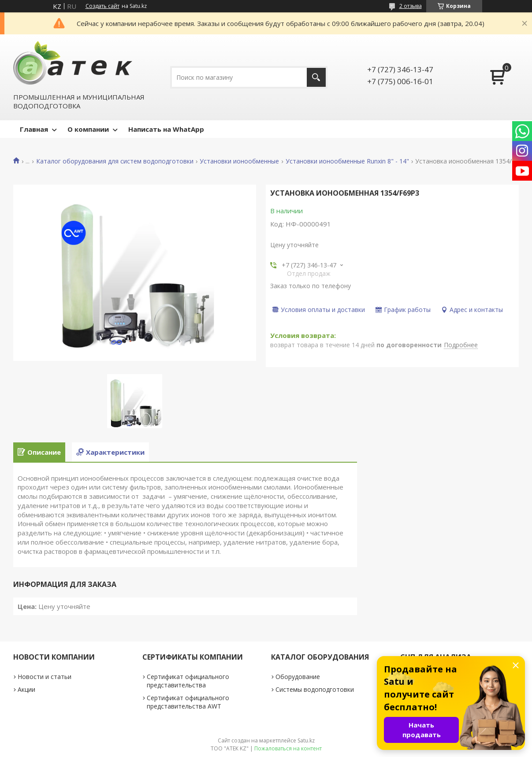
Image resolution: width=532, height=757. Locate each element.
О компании (88, 129)
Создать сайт (102, 6)
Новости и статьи (45, 677)
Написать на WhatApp (166, 129)
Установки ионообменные (239, 161)
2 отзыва (411, 6)
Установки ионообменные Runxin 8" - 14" (347, 161)
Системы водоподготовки (315, 689)
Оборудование (298, 677)
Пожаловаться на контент (288, 748)
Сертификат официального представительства (188, 681)
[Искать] (316, 77)
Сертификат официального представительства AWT (188, 702)
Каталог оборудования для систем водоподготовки (115, 161)
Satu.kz (306, 740)
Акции (26, 689)
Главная (34, 129)
